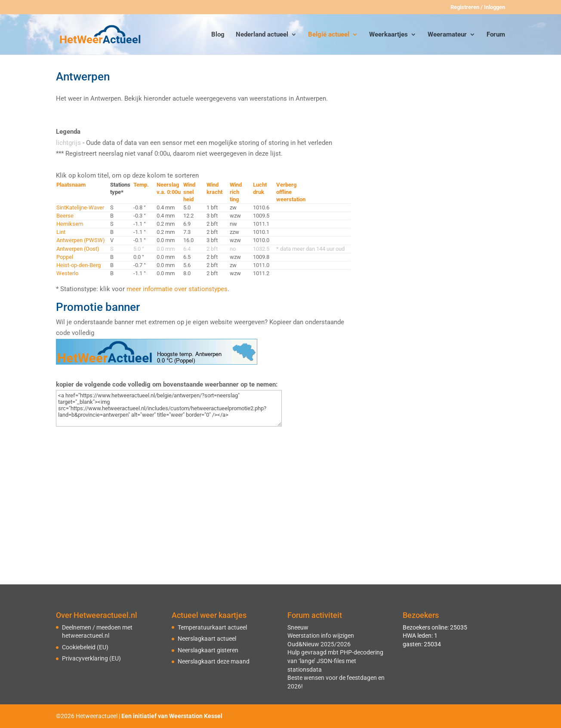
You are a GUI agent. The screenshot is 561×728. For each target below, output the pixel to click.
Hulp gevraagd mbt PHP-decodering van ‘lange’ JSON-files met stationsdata (335, 661)
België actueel (329, 35)
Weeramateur (447, 35)
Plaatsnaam (71, 185)
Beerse (65, 216)
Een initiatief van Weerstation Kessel (172, 716)
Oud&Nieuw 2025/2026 (319, 644)
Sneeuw (298, 627)
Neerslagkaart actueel (207, 639)
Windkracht (214, 188)
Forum (496, 35)
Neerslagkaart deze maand (214, 661)
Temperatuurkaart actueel (212, 627)
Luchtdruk (260, 188)
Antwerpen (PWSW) (81, 240)
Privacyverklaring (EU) (91, 658)
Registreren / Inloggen (478, 7)
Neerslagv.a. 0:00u (169, 188)
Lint (61, 232)
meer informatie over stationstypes (177, 289)
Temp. (141, 185)
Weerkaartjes (388, 35)
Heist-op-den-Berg (79, 265)
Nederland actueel (262, 35)
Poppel (65, 257)
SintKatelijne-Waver (80, 207)
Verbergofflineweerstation (291, 192)
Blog (218, 35)
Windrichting (236, 192)
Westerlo (67, 273)
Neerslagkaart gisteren (208, 650)
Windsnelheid (189, 192)
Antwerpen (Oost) (78, 249)
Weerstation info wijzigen (321, 636)
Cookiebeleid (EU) (85, 647)
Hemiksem (70, 224)
